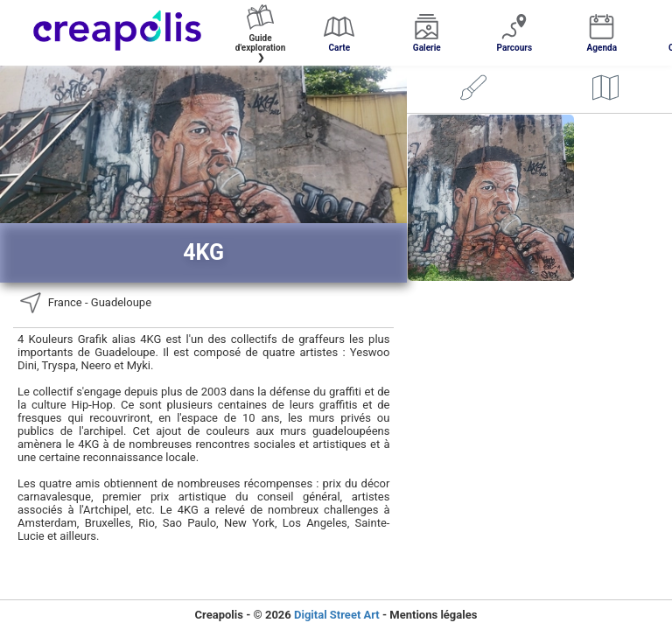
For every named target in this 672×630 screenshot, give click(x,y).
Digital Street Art (337, 615)
